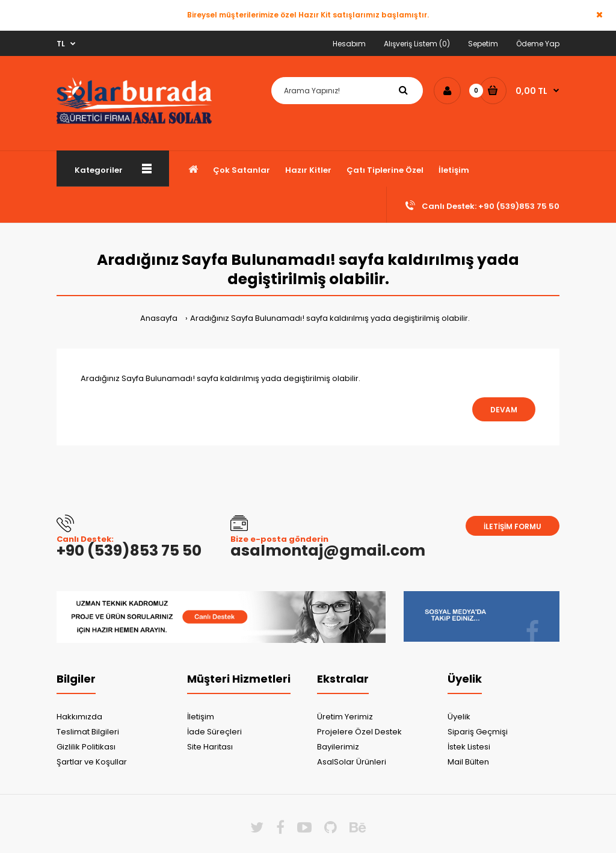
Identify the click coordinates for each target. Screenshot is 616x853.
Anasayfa (159, 318)
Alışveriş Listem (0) (417, 44)
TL (61, 44)
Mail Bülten (468, 762)
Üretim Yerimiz (345, 717)
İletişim (201, 717)
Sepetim (483, 44)
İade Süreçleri (214, 732)
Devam (504, 410)
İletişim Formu (513, 526)
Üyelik (459, 717)
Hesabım (349, 44)
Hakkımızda (79, 717)
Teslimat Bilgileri (88, 732)
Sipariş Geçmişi (478, 732)
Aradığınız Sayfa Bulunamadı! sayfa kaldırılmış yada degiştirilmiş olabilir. (330, 318)
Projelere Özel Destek (359, 732)
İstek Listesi (469, 747)
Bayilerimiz (338, 747)
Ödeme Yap (538, 44)
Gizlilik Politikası (86, 747)
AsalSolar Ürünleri (352, 762)
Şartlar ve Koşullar (92, 762)
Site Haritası (210, 747)
